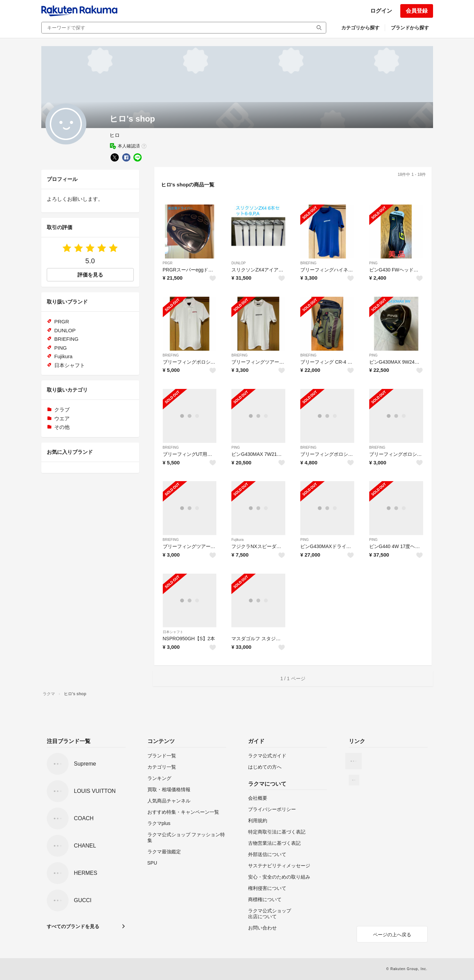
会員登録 (417, 11)
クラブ (62, 410)
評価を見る (90, 275)
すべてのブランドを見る (73, 926)
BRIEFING (308, 263)
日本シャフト (173, 632)
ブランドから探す (410, 28)
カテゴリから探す (360, 28)
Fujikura (238, 540)
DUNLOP (239, 263)
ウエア (62, 418)
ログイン (381, 11)
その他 (62, 427)
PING (373, 263)
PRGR (168, 263)
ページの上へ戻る (392, 935)
